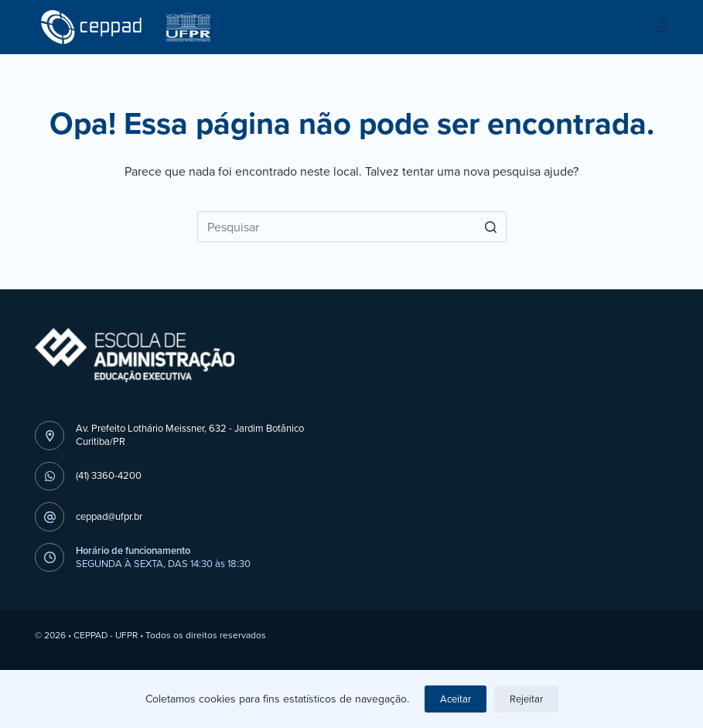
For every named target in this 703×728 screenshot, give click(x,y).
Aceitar (456, 699)
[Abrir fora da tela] (661, 27)
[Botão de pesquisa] (491, 227)
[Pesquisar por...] (352, 227)
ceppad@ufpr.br (109, 516)
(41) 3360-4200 (109, 475)
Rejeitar (526, 699)
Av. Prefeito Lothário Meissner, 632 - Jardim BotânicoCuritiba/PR (190, 435)
